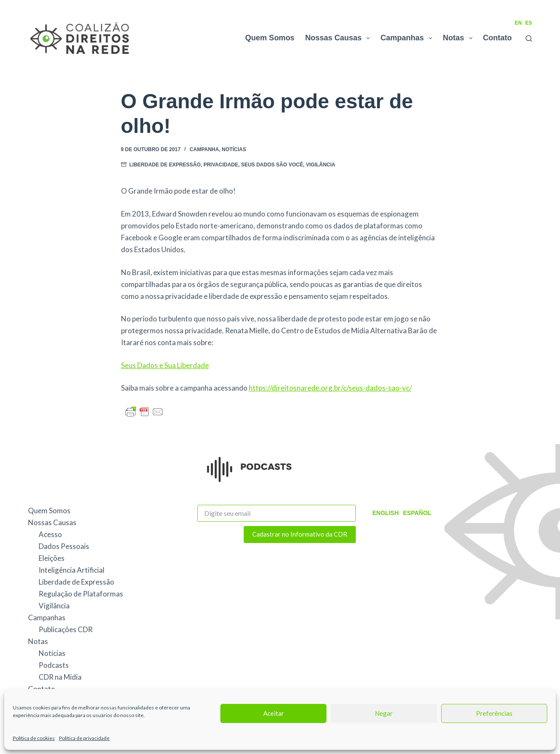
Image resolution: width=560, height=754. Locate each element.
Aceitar (274, 713)
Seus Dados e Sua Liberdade (165, 365)
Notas (459, 38)
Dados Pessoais (64, 546)
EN (518, 23)
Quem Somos (270, 38)
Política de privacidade (84, 738)
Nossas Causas (339, 38)
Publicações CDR (66, 629)
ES (529, 23)
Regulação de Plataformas (81, 594)
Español (417, 513)
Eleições (52, 558)
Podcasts (54, 665)
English (386, 513)
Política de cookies (34, 738)
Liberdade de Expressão (165, 165)
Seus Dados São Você (272, 165)
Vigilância (320, 165)
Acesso (50, 534)
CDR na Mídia (60, 677)
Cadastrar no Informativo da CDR (300, 534)
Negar (384, 713)
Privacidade (221, 165)
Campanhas (408, 38)
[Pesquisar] (529, 38)
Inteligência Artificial (72, 570)
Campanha (204, 149)
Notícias (234, 149)
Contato (498, 38)
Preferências (494, 713)
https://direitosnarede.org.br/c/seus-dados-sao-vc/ (330, 388)
